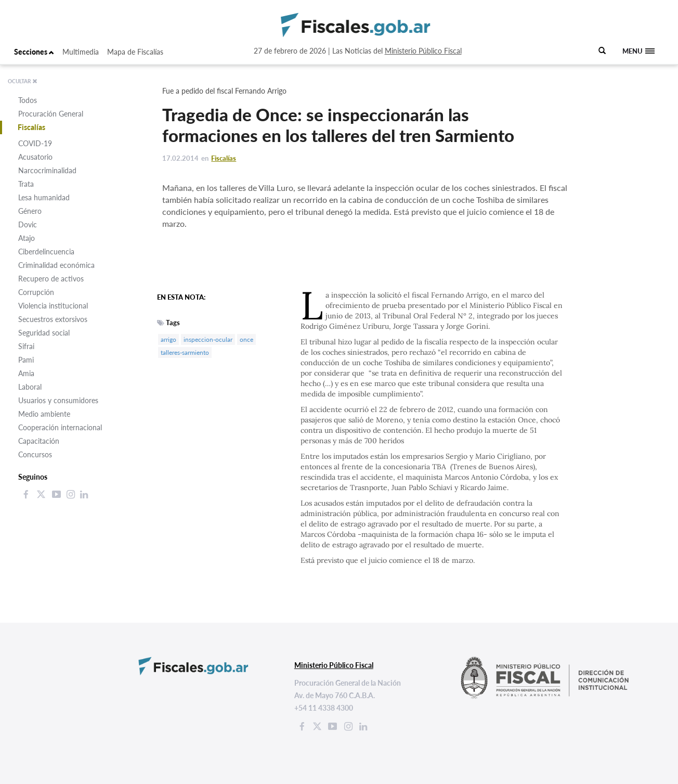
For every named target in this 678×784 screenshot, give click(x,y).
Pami (26, 360)
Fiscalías (31, 127)
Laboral (30, 387)
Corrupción (36, 292)
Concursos (35, 454)
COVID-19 (35, 143)
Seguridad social (44, 333)
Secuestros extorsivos (53, 319)
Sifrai (26, 346)
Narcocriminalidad (47, 170)
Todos (28, 100)
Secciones (34, 52)
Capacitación (39, 441)
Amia (26, 373)
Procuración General (51, 114)
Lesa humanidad (44, 197)
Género (30, 211)
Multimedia (81, 52)
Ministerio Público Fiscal (423, 51)
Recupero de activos (51, 279)
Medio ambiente (44, 414)
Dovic (28, 224)
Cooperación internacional (60, 427)
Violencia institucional (53, 306)
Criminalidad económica (56, 265)
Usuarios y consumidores (58, 400)
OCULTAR (23, 81)
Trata (26, 184)
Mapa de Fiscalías (135, 52)
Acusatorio (35, 157)
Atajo (27, 238)
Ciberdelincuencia (46, 252)
